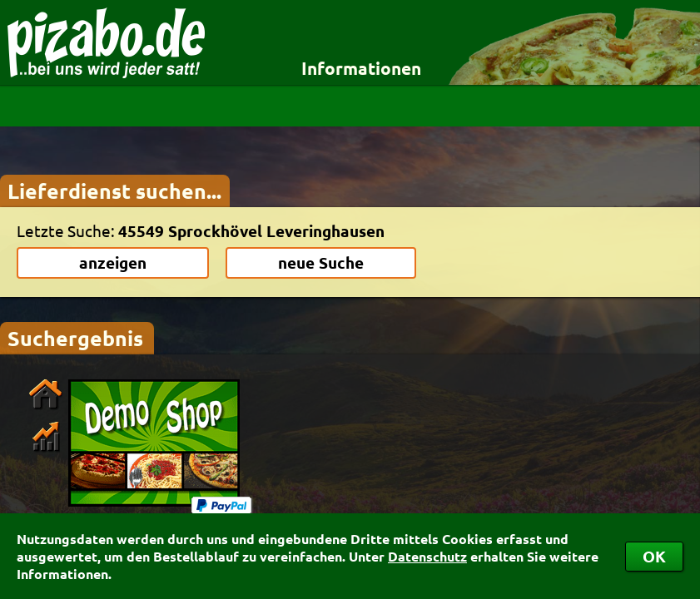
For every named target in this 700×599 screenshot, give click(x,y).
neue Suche (321, 262)
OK (654, 556)
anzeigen (113, 262)
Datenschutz (427, 556)
